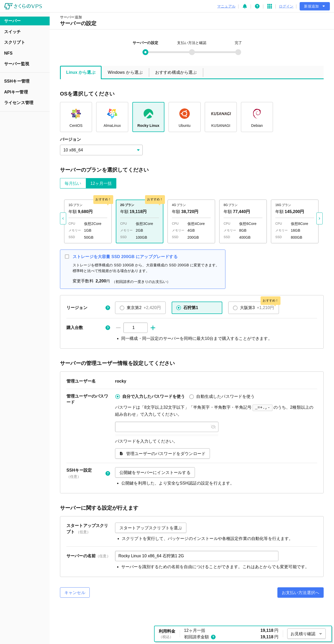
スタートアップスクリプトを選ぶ (151, 527)
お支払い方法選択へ (301, 592)
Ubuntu (185, 116)
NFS (8, 53)
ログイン (286, 6)
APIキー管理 (16, 92)
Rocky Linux (149, 116)
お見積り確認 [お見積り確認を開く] (306, 634)
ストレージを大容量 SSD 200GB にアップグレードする (125, 257)
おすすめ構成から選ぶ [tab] (176, 72)
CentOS (76, 116)
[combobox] (101, 150)
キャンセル (75, 592)
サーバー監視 (17, 64)
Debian (257, 116)
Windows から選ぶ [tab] (125, 72)
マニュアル (226, 6)
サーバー (13, 21)
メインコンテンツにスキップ (4, 6)
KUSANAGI (221, 116)
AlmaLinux (112, 116)
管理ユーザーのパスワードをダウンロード (162, 453)
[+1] (153, 328)
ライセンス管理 (19, 103)
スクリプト (15, 42)
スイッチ (13, 32)
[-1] (118, 328)
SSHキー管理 (17, 81)
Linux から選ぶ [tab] (81, 72)
